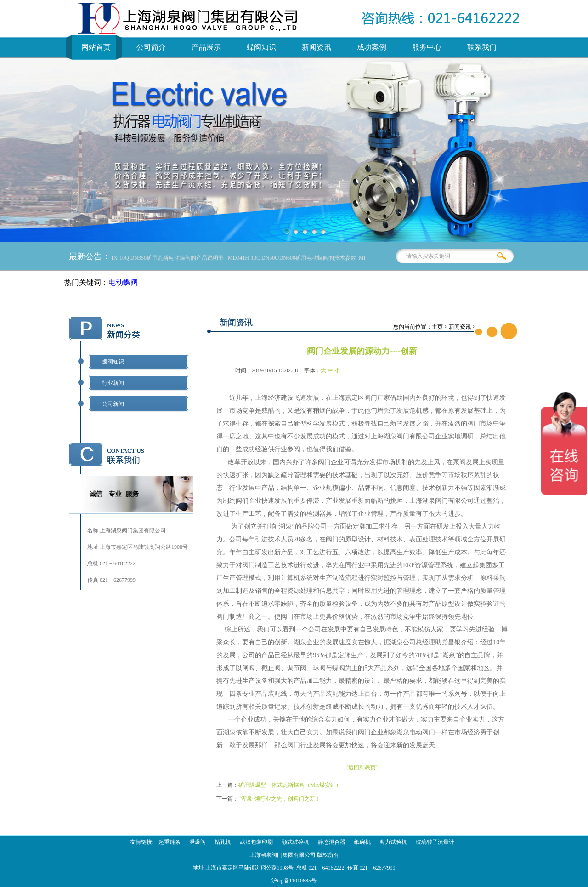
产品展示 (206, 47)
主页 (437, 327)
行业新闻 (113, 383)
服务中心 (427, 47)
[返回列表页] (362, 768)
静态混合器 (332, 842)
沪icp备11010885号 (294, 881)
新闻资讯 (317, 47)
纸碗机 (362, 842)
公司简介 (151, 47)
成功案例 (372, 47)
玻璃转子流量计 (435, 842)
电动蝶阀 (123, 282)
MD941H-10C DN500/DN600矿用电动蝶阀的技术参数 (294, 258)
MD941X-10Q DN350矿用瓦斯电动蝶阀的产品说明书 (162, 258)
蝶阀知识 (261, 47)
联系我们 (482, 47)
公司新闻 (113, 404)
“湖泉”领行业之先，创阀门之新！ (280, 799)
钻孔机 (223, 842)
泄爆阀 (198, 842)
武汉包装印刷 (256, 842)
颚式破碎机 (295, 842)
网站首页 (96, 47)
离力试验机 (393, 842)
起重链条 (170, 842)
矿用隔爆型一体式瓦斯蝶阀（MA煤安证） (290, 785)
